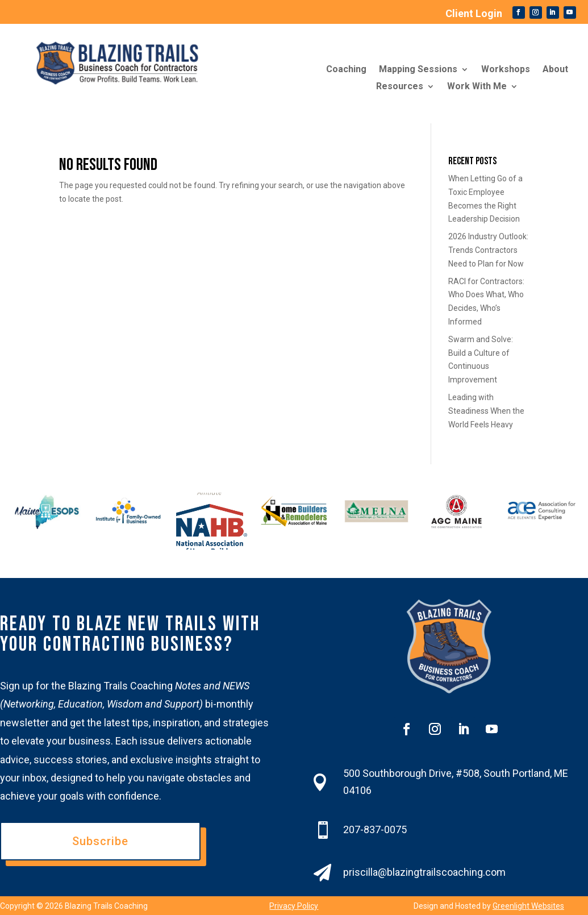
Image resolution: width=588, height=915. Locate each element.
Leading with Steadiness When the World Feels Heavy (486, 411)
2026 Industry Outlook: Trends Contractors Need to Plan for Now (488, 250)
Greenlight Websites (528, 906)
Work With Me (477, 87)
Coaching (346, 70)
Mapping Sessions (418, 70)
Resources (400, 87)
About (555, 70)
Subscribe (100, 841)
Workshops (506, 70)
